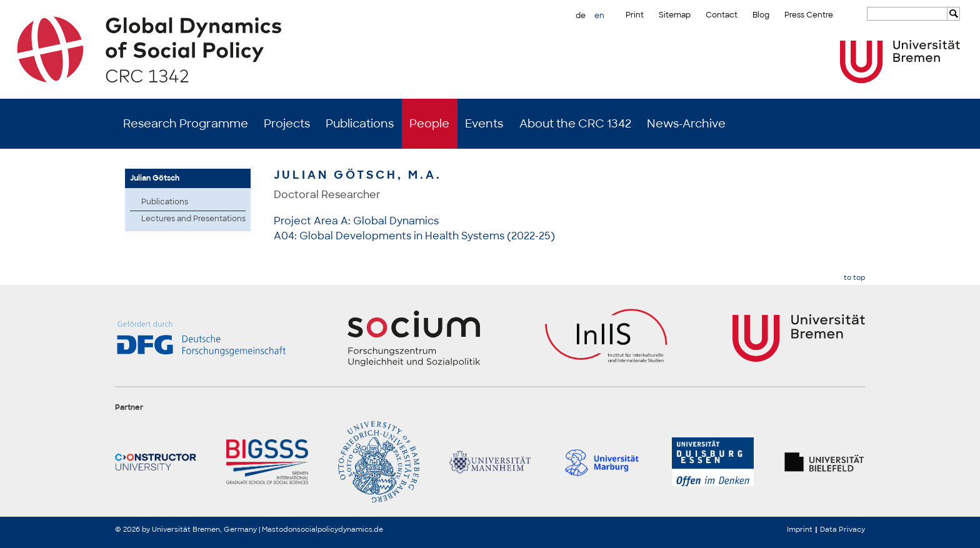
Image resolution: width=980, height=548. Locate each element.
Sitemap (675, 15)
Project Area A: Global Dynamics (356, 221)
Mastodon (279, 529)
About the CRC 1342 (575, 124)
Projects (287, 124)
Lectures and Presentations (193, 219)
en (599, 16)
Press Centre (809, 15)
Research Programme (186, 124)
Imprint (800, 529)
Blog (761, 15)
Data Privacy (842, 529)
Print (635, 15)
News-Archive (686, 124)
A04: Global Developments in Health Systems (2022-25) (414, 236)
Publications (360, 124)
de (581, 16)
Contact (722, 15)
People (429, 124)
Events (484, 124)
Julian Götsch (155, 178)
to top (854, 278)
